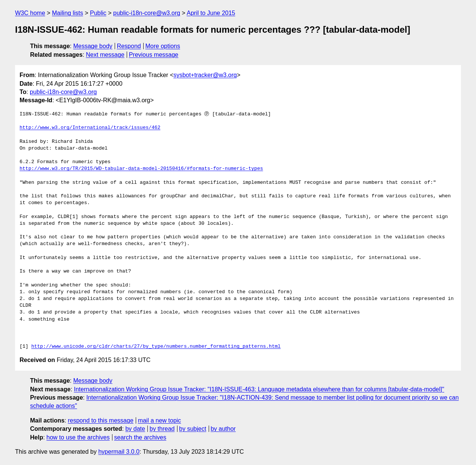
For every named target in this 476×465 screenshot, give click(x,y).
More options (163, 46)
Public (98, 13)
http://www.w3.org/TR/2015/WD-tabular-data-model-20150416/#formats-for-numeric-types (141, 169)
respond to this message (100, 420)
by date (135, 429)
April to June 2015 (211, 13)
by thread (162, 429)
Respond (129, 46)
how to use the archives (78, 437)
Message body (93, 46)
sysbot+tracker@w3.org (205, 75)
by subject (193, 429)
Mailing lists (67, 13)
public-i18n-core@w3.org (147, 13)
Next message (105, 55)
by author (223, 429)
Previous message (154, 55)
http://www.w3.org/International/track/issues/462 (90, 128)
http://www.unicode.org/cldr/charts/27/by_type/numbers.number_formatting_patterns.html (156, 347)
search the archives (140, 437)
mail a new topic (160, 420)
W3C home (30, 13)
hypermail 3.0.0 (119, 452)
